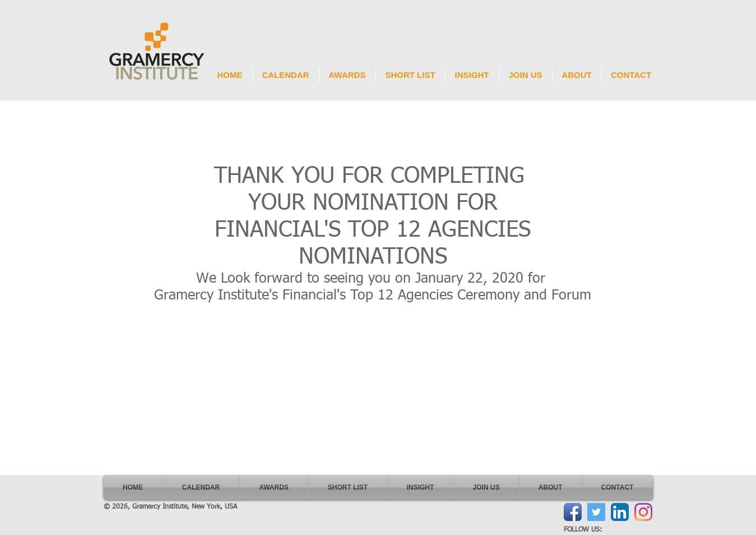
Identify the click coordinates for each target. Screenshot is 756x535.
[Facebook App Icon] (573, 512)
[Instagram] (643, 512)
